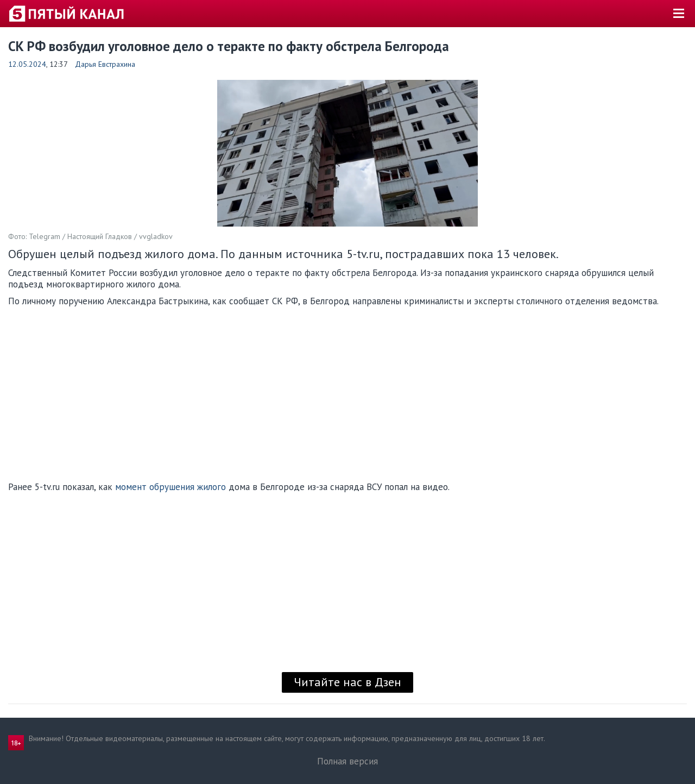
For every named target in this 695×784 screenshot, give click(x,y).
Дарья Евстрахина (105, 64)
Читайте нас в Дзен (347, 682)
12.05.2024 (27, 64)
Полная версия (347, 761)
